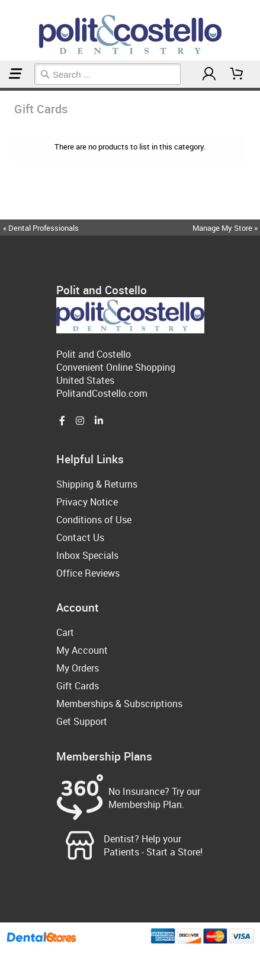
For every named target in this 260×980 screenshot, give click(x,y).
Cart (65, 632)
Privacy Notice (87, 502)
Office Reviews (88, 573)
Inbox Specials (87, 555)
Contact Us (80, 537)
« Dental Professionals (41, 228)
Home (2, 89)
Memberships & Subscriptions (119, 704)
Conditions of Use (94, 520)
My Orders (78, 668)
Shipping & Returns (97, 484)
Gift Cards (4, 89)
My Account (82, 650)
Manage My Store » (226, 228)
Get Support (82, 721)
